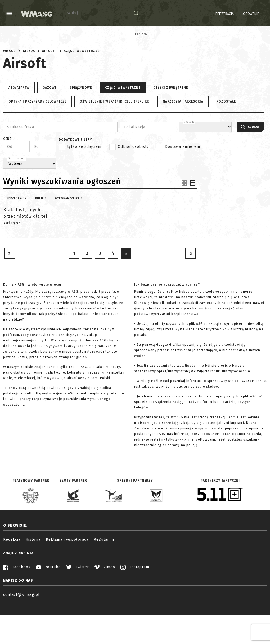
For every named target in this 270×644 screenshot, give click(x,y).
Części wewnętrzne (82, 89)
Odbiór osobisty (133, 185)
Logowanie (237, 14)
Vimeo (105, 606)
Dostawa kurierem (183, 185)
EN (263, 14)
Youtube (48, 606)
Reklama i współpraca (67, 578)
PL (257, 14)
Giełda (29, 89)
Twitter (78, 606)
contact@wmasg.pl (21, 633)
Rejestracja (211, 14)
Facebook (17, 606)
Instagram (135, 606)
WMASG (9, 89)
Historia (33, 578)
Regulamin (104, 578)
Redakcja (12, 578)
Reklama (10, 35)
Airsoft (49, 89)
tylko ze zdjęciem (84, 185)
